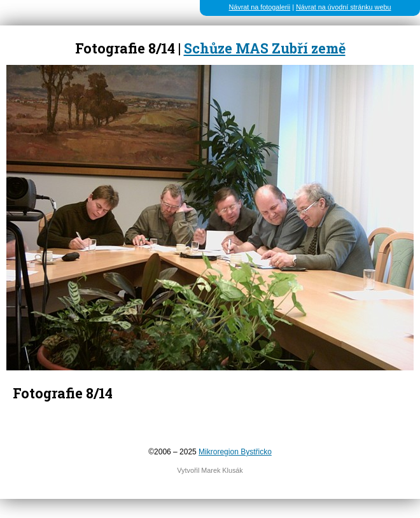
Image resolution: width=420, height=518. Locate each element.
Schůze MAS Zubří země (265, 48)
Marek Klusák (222, 470)
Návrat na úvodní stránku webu (343, 7)
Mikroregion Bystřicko (235, 452)
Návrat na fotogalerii (260, 7)
